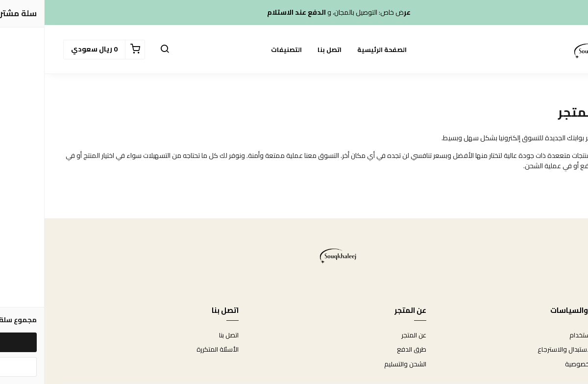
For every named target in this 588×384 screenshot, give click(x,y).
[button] (120, 50)
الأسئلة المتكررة (173, 350)
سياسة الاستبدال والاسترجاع (531, 350)
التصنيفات (242, 50)
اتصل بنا (285, 50)
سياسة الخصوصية (545, 364)
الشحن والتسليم (361, 364)
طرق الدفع (367, 350)
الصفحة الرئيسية (337, 50)
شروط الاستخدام (547, 335)
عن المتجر (369, 335)
